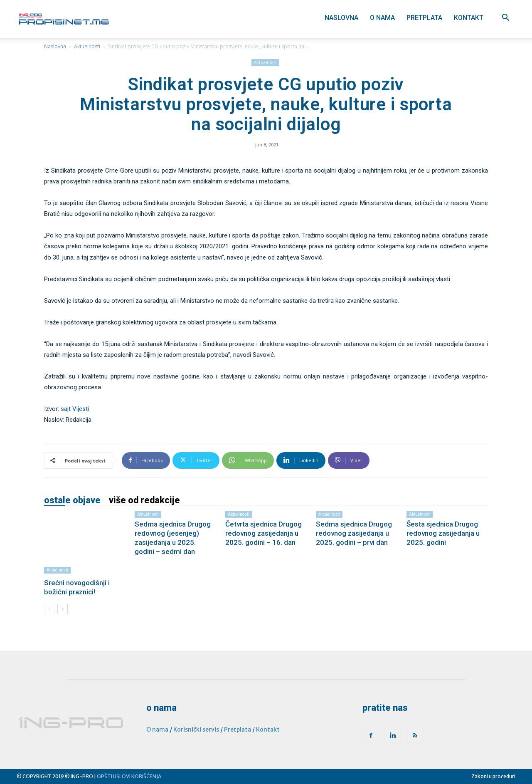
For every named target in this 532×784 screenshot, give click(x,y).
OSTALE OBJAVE (72, 500)
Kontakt (469, 18)
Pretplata (424, 18)
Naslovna (341, 18)
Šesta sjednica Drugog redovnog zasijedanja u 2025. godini (443, 533)
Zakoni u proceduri (493, 776)
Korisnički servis (196, 730)
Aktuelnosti (87, 46)
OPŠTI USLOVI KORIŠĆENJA (129, 776)
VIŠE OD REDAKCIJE (144, 500)
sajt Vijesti (75, 409)
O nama (382, 18)
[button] (505, 19)
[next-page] (63, 609)
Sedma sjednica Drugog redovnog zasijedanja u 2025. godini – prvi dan (354, 533)
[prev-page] (49, 609)
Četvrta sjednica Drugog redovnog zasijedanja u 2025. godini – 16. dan (264, 533)
